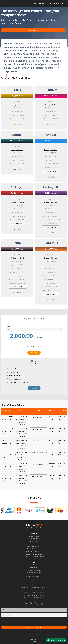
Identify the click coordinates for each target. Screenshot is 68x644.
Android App (34, 539)
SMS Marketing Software (34, 554)
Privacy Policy (34, 637)
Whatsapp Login (57, 3)
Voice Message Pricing (34, 573)
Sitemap (34, 641)
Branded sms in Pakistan (34, 552)
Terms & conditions (34, 635)
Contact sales (33, 30)
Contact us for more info (34, 577)
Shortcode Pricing (34, 570)
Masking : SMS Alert (17, 105)
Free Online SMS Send (34, 549)
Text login (44, 3)
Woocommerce (34, 536)
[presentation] (15, 622)
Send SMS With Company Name (34, 557)
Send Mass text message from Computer (34, 587)
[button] (35, 3)
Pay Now (17, 125)
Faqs (34, 585)
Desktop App (34, 541)
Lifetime (34, 526)
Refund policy (34, 639)
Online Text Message (34, 546)
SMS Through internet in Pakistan (34, 595)
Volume (9, 326)
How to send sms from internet (34, 590)
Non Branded (34, 565)
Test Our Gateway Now (34, 627)
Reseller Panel (34, 544)
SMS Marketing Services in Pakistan (34, 598)
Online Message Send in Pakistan (34, 593)
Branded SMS (34, 567)
